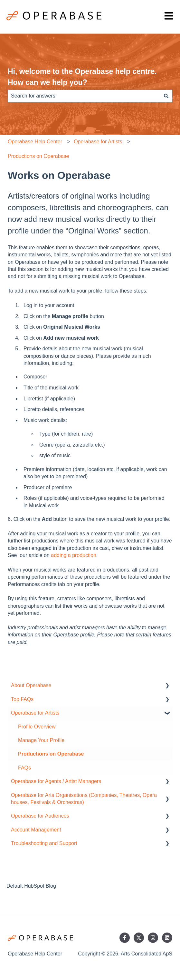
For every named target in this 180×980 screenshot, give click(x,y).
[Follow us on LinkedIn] (167, 938)
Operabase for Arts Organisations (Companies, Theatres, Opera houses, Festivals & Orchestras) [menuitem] (84, 799)
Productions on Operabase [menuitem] (51, 754)
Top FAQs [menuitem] (22, 699)
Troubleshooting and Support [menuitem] (44, 843)
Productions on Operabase (38, 156)
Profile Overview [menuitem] (37, 727)
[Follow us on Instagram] (153, 938)
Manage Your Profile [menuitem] (41, 740)
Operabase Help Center (35, 142)
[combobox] (84, 96)
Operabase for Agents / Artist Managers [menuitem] (56, 781)
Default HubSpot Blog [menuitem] (31, 886)
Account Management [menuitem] (36, 830)
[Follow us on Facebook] (125, 938)
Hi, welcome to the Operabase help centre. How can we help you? (82, 77)
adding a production (74, 555)
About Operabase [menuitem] (31, 685)
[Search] (166, 96)
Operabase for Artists (98, 142)
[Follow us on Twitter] (139, 938)
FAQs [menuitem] (24, 768)
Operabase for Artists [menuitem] (35, 713)
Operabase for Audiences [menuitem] (40, 816)
